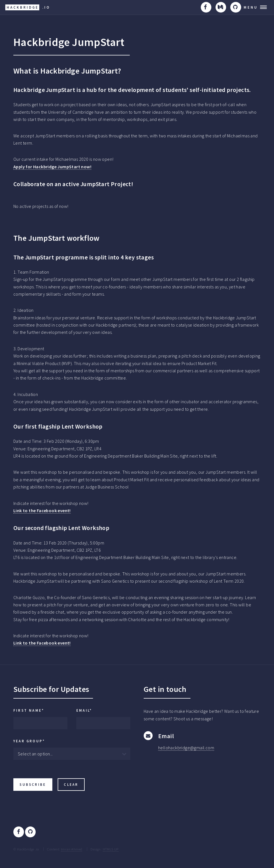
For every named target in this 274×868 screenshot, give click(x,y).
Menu (251, 7)
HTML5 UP (111, 849)
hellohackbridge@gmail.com (186, 748)
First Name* (29, 710)
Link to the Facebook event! (42, 510)
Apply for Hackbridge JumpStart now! (52, 167)
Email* (84, 710)
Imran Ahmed (72, 849)
